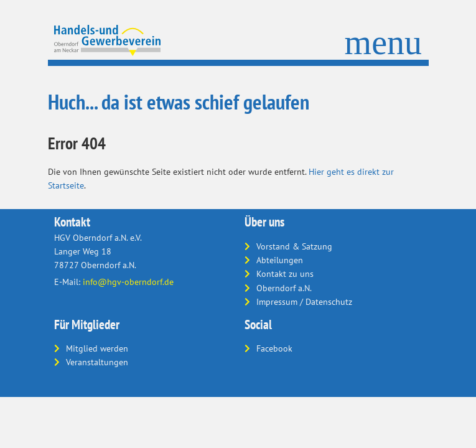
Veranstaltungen (97, 362)
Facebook (274, 348)
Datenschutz (329, 302)
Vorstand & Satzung (294, 246)
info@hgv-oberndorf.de (128, 282)
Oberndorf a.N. (284, 288)
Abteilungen (280, 260)
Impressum (277, 302)
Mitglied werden (97, 348)
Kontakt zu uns (285, 274)
